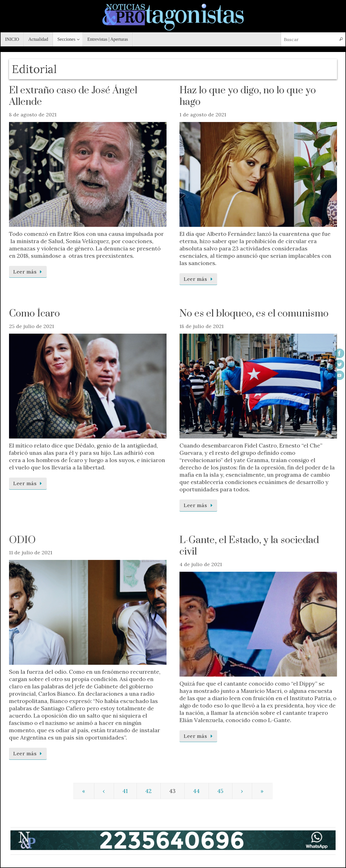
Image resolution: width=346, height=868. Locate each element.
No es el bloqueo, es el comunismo (254, 314)
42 (148, 791)
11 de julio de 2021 (31, 552)
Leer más (29, 272)
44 (196, 791)
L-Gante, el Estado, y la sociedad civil (249, 546)
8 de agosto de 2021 (33, 115)
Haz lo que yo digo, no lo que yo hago (248, 96)
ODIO (22, 540)
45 (220, 791)
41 (125, 791)
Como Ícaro (34, 314)
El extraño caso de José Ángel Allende (73, 96)
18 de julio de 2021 (202, 326)
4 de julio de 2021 (201, 564)
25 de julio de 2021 (32, 326)
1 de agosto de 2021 (203, 115)
